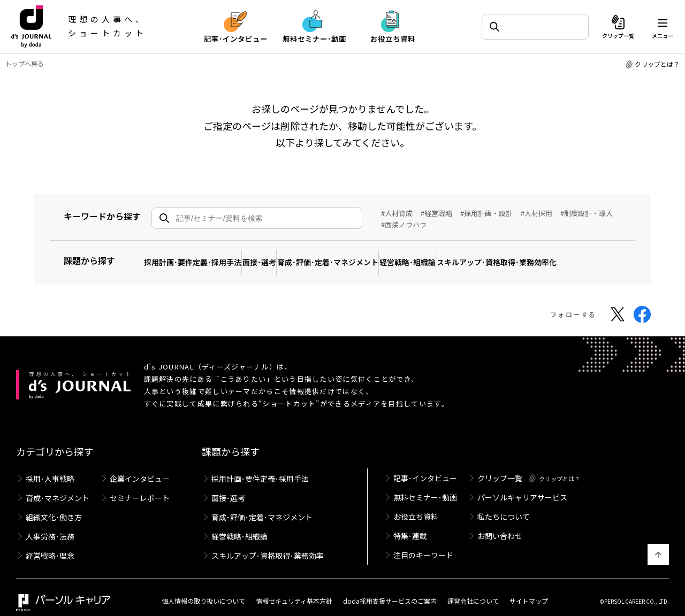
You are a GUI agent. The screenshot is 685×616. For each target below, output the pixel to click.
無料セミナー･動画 (425, 487)
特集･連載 (410, 528)
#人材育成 (397, 213)
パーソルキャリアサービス (522, 487)
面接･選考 (281, 256)
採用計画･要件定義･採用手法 (200, 256)
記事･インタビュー (425, 467)
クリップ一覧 (500, 467)
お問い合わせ (500, 528)
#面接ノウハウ (404, 224)
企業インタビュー (140, 467)
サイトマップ (529, 591)
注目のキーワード (423, 548)
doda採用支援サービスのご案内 (390, 591)
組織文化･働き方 (54, 508)
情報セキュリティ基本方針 (294, 591)
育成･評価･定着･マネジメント (364, 256)
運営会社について (473, 591)
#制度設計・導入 (587, 213)
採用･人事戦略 (50, 467)
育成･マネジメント (58, 488)
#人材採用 (536, 213)
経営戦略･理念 (50, 549)
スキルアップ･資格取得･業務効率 (268, 549)
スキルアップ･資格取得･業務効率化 (561, 256)
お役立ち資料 (416, 507)
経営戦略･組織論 (458, 256)
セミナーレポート (140, 488)
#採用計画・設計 (486, 213)
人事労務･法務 (50, 528)
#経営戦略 (436, 213)
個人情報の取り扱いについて (203, 591)
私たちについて (504, 507)
